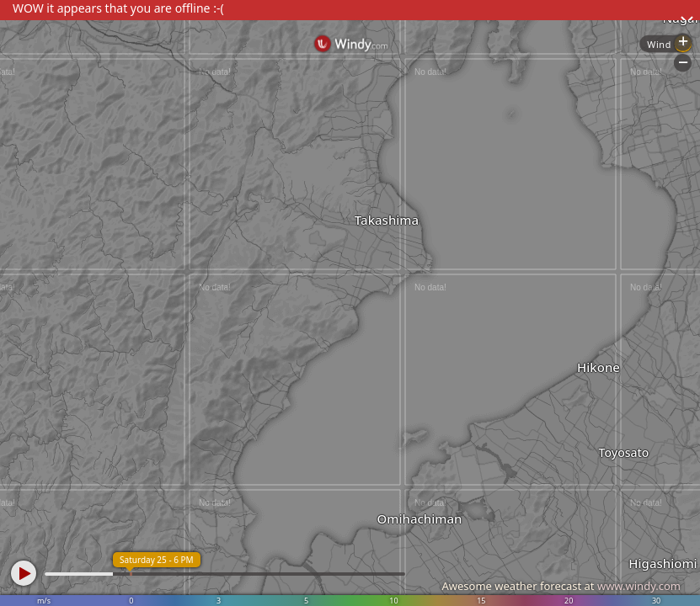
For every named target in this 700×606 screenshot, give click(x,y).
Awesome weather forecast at (561, 586)
